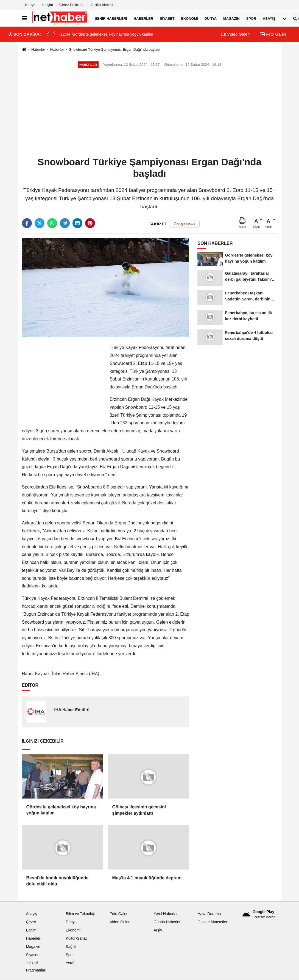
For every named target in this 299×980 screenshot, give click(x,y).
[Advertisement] (150, 113)
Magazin (231, 18)
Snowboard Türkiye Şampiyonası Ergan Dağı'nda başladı (114, 49)
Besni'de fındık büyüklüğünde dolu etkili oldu (58, 881)
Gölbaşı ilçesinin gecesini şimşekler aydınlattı (139, 810)
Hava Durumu (209, 914)
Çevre (31, 922)
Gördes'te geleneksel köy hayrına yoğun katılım (61, 810)
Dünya (211, 18)
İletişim (47, 5)
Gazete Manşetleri (213, 922)
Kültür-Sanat (76, 938)
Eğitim (31, 930)
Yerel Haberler (165, 914)
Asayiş (269, 18)
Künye (30, 5)
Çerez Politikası (72, 5)
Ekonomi (190, 18)
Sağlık (71, 947)
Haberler (143, 18)
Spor (251, 18)
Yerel (70, 963)
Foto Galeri (273, 34)
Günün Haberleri (167, 922)
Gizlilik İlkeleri (102, 5)
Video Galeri (235, 34)
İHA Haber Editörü (72, 710)
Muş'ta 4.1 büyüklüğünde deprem (147, 878)
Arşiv (158, 930)
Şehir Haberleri (111, 18)
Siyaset (167, 18)
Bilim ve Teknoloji (80, 914)
